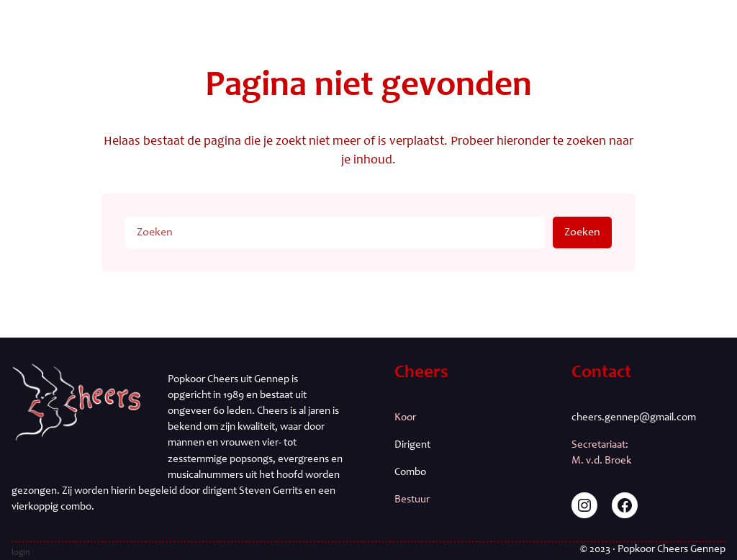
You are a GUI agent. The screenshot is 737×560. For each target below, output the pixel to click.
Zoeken (582, 232)
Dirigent (412, 445)
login (21, 553)
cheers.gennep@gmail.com (634, 418)
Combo (410, 473)
